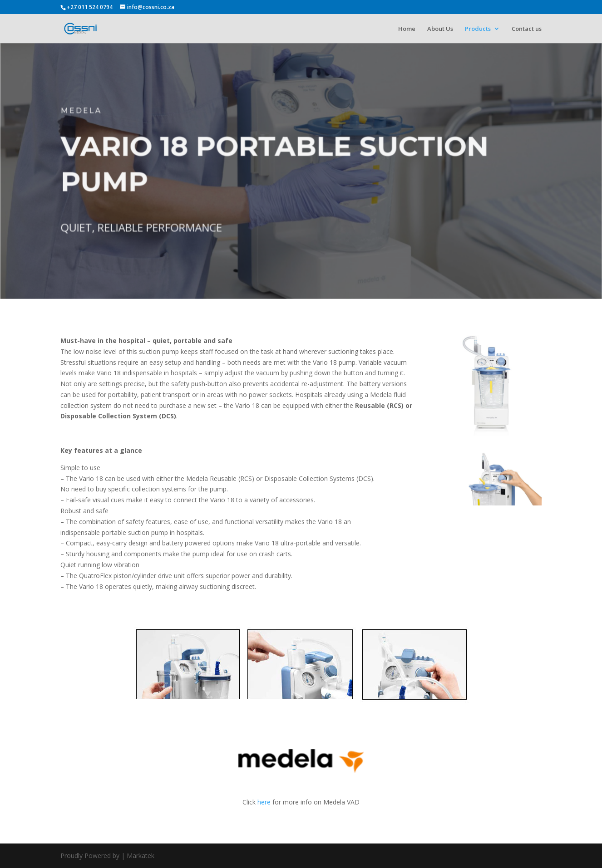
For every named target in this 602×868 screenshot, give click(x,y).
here (264, 802)
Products (478, 29)
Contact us (527, 29)
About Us (440, 29)
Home (407, 29)
